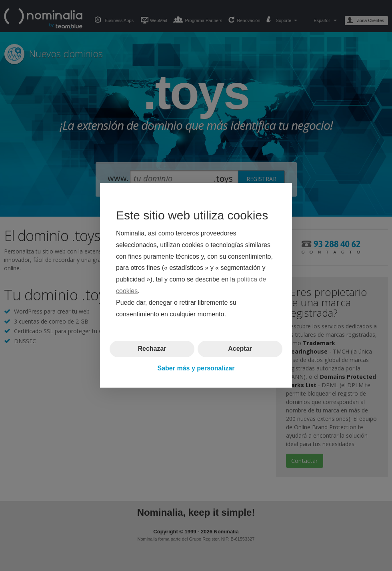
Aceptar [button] (240, 349)
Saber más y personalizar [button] (196, 368)
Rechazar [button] (152, 349)
